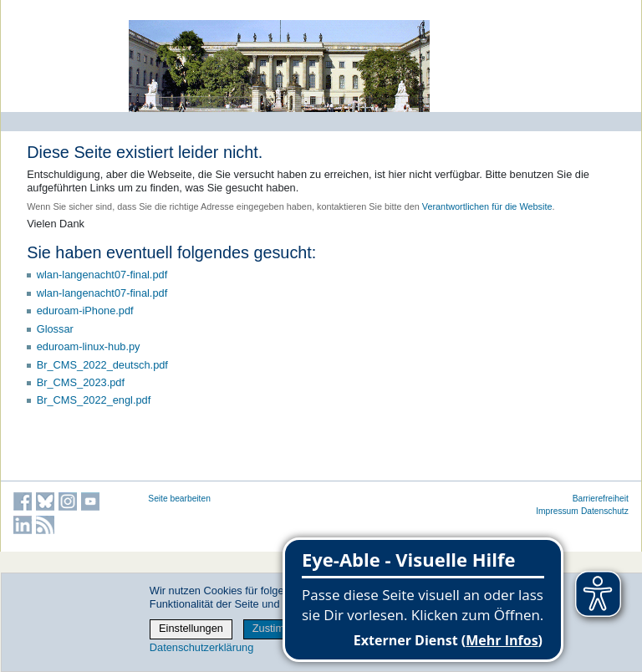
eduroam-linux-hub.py (89, 346)
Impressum (557, 511)
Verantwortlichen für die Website (487, 206)
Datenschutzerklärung (201, 647)
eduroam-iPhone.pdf (85, 311)
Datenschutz (605, 511)
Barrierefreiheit (601, 499)
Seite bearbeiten (179, 499)
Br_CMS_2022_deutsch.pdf (102, 365)
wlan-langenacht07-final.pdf (102, 275)
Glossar (55, 329)
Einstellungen (191, 628)
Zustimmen (279, 628)
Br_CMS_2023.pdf (81, 382)
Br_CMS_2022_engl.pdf (94, 400)
